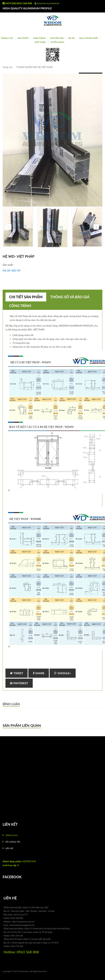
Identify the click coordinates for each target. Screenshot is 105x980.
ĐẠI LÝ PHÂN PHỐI (89, 38)
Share (39, 673)
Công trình (20, 306)
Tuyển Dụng (57, 42)
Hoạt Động (39, 38)
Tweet (17, 673)
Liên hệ (9, 848)
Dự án (71, 38)
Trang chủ (7, 38)
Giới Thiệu (40, 42)
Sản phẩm (23, 38)
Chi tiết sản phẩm (26, 297)
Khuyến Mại (57, 38)
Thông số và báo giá (70, 297)
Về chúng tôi (13, 842)
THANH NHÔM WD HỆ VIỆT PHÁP (35, 67)
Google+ (63, 673)
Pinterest (19, 683)
